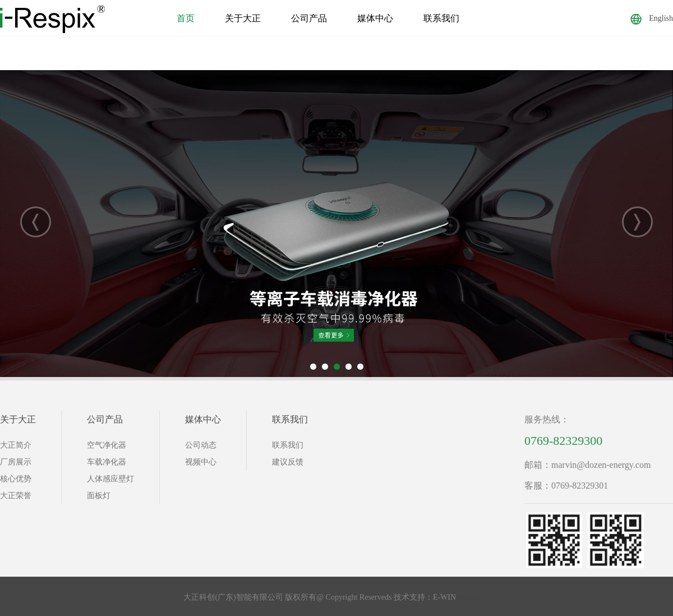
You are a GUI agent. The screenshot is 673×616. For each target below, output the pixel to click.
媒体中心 (375, 18)
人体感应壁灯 (110, 482)
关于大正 (243, 18)
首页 (186, 18)
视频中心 (201, 465)
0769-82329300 (563, 444)
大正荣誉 (16, 499)
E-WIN (444, 601)
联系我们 (441, 18)
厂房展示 (16, 465)
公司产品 (309, 18)
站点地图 (474, 601)
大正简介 (16, 449)
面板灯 (99, 499)
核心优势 (16, 482)
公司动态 (201, 449)
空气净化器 (107, 449)
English (652, 18)
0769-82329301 (580, 489)
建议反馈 (288, 465)
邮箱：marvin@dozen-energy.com (587, 468)
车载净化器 (107, 465)
